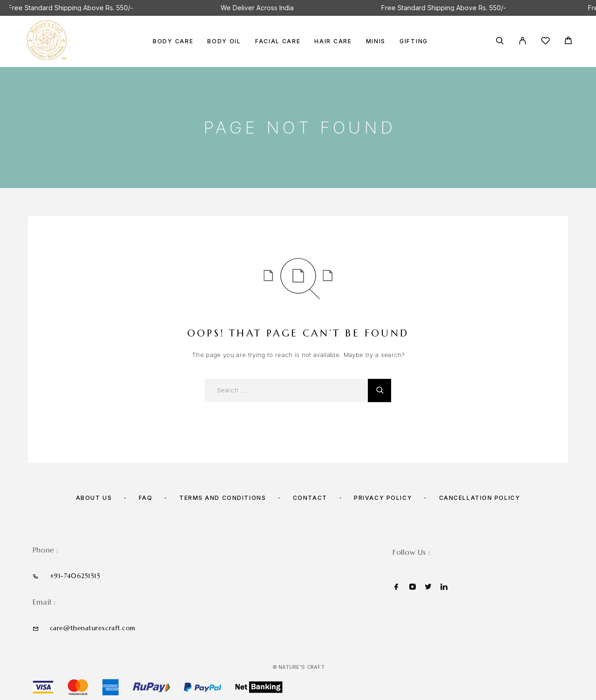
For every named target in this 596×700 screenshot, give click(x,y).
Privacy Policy (383, 498)
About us (94, 498)
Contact (310, 498)
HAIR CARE (333, 41)
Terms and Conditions (223, 498)
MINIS (376, 41)
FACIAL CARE (278, 41)
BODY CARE (173, 41)
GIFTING (414, 41)
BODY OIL (224, 41)
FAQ (146, 498)
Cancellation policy (480, 498)
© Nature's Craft (298, 667)
